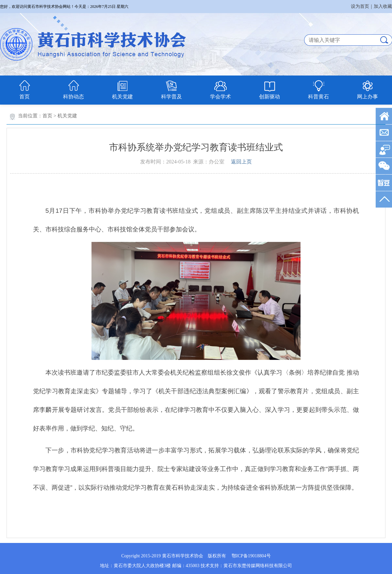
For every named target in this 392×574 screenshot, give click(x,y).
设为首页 (360, 6)
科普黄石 (318, 97)
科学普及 (171, 97)
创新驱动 (269, 97)
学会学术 (220, 97)
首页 (24, 97)
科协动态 (73, 97)
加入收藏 (383, 6)
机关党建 (122, 97)
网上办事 (367, 97)
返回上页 (241, 162)
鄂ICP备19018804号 (251, 556)
